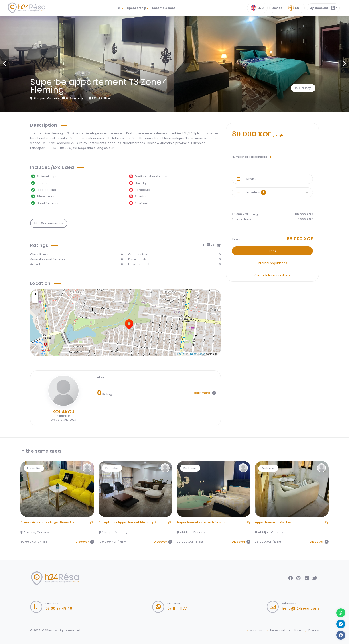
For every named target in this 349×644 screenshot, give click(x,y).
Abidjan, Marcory (45, 98)
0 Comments (74, 98)
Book (273, 251)
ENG (257, 8)
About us (257, 630)
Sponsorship (137, 8)
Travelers (256, 192)
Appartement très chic (273, 522)
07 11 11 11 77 (177, 608)
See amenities (49, 223)
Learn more (204, 393)
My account (322, 8)
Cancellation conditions (272, 275)
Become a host (164, 8)
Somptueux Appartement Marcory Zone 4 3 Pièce (138, 522)
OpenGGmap (198, 354)
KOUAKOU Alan (102, 98)
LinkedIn (307, 578)
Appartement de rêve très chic (201, 522)
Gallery (303, 88)
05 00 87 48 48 (59, 608)
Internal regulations (273, 263)
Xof (295, 8)
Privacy (314, 630)
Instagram (298, 578)
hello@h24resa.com (300, 608)
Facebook (290, 578)
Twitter (315, 578)
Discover (85, 542)
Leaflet (181, 354)
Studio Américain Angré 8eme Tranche (52, 522)
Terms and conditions (286, 630)
